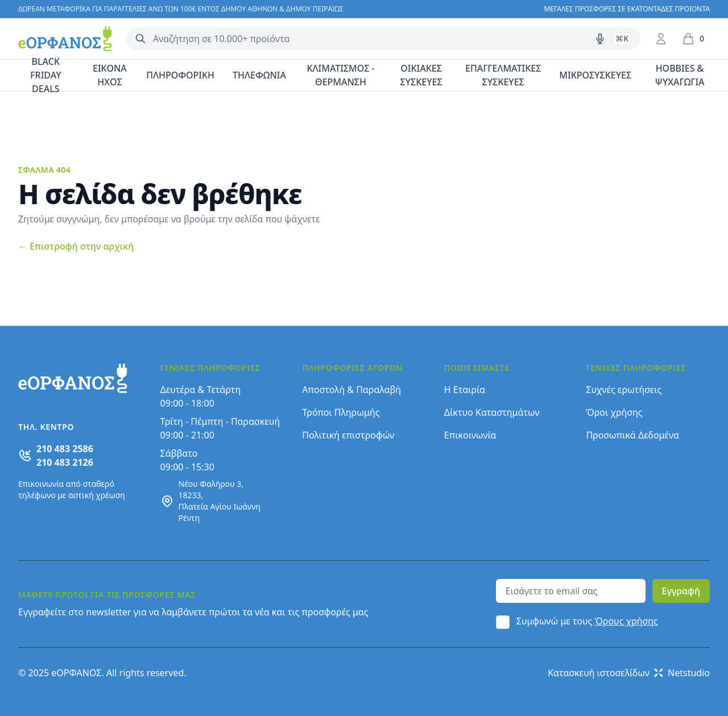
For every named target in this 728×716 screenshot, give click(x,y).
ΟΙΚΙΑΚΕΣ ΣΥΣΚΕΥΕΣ (421, 75)
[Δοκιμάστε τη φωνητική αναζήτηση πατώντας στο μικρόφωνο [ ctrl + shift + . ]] (600, 39)
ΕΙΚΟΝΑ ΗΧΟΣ (110, 75)
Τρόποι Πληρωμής (341, 412)
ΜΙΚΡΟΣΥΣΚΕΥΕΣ (595, 75)
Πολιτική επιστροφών (348, 435)
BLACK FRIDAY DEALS (45, 76)
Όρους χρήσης (626, 621)
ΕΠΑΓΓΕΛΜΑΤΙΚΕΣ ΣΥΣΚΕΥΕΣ (503, 75)
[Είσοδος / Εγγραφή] (661, 39)
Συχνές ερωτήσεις (624, 390)
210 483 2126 (65, 462)
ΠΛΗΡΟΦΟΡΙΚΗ (180, 75)
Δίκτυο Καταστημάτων (492, 412)
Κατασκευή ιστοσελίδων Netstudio (629, 673)
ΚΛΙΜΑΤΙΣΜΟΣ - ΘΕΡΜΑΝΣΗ (340, 75)
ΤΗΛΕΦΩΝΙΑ (259, 75)
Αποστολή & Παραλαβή (351, 390)
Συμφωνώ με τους (587, 621)
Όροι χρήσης (614, 412)
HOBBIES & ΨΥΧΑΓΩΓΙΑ (680, 75)
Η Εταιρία (465, 390)
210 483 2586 (65, 449)
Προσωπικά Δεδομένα (632, 435)
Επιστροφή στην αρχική (76, 246)
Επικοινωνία (470, 435)
